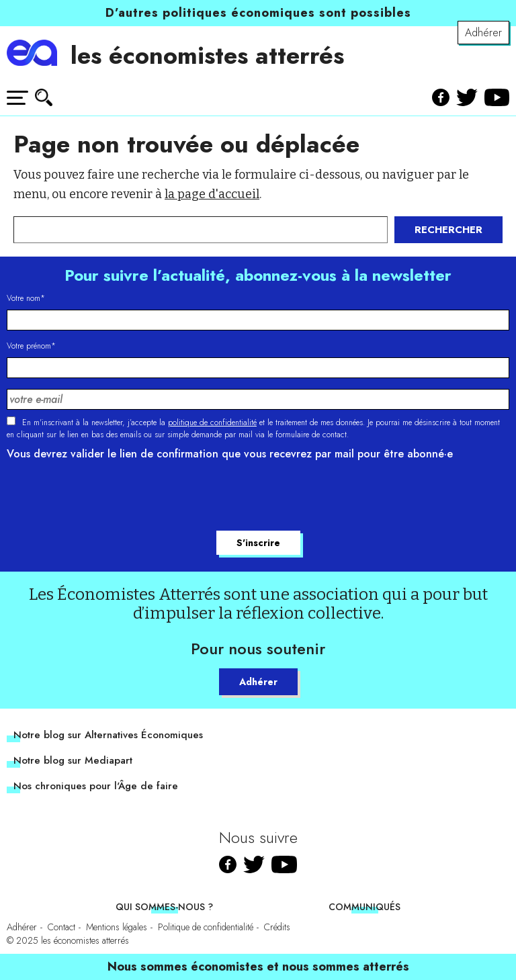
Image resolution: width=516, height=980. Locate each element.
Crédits (277, 927)
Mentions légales (117, 927)
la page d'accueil (212, 194)
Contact (61, 927)
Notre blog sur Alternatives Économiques (108, 735)
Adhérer (483, 33)
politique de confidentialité (212, 422)
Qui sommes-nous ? (164, 907)
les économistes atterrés (207, 55)
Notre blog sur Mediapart (73, 760)
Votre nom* (26, 298)
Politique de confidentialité (206, 927)
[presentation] (109, 498)
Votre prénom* (31, 346)
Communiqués (364, 907)
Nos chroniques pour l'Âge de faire (96, 786)
